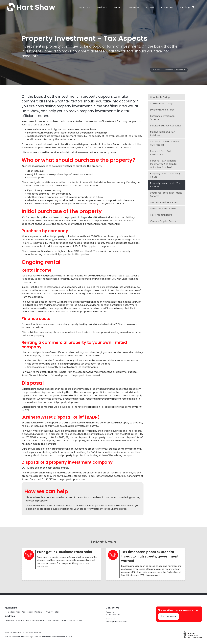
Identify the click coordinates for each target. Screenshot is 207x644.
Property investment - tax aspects (165, 185)
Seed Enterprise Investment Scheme (166, 194)
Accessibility (27, 612)
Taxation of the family (163, 209)
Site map (16, 612)
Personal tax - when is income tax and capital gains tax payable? (164, 164)
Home (8, 612)
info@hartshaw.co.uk (117, 622)
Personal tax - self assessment (161, 153)
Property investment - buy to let (165, 175)
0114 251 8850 (113, 614)
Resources (134, 7)
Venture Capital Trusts (163, 221)
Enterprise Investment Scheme (163, 118)
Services (102, 7)
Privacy (49, 612)
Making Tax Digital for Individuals (162, 134)
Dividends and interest (163, 110)
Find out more (169, 616)
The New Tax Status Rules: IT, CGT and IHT (166, 143)
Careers (150, 7)
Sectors (118, 7)
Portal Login (187, 7)
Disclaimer (39, 612)
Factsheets (168, 70)
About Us (85, 7)
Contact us (167, 7)
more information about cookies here (57, 637)
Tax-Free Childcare (161, 215)
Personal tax (181, 70)
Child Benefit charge (162, 104)
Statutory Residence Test (164, 202)
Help (56, 612)
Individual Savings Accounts (165, 126)
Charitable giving (160, 97)
